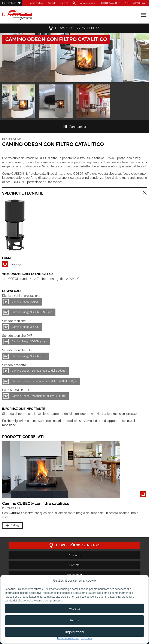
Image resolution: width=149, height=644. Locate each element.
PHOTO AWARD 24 (135, 3)
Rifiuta (75, 620)
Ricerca (74, 3)
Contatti (65, 3)
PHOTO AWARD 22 (110, 3)
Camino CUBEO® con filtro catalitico (36, 503)
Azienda (52, 3)
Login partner (36, 3)
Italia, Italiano (9, 3)
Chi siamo (74, 555)
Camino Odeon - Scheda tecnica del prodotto (39, 371)
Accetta (75, 609)
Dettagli (12, 526)
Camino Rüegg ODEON (25, 302)
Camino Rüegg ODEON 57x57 (29, 341)
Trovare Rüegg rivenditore (74, 28)
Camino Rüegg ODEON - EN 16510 (32, 312)
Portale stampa (87, 3)
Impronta (87, 638)
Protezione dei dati (68, 638)
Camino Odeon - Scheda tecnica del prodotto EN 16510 (44, 381)
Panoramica (75, 127)
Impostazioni (75, 632)
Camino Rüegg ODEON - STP (29, 356)
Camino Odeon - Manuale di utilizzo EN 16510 (39, 396)
